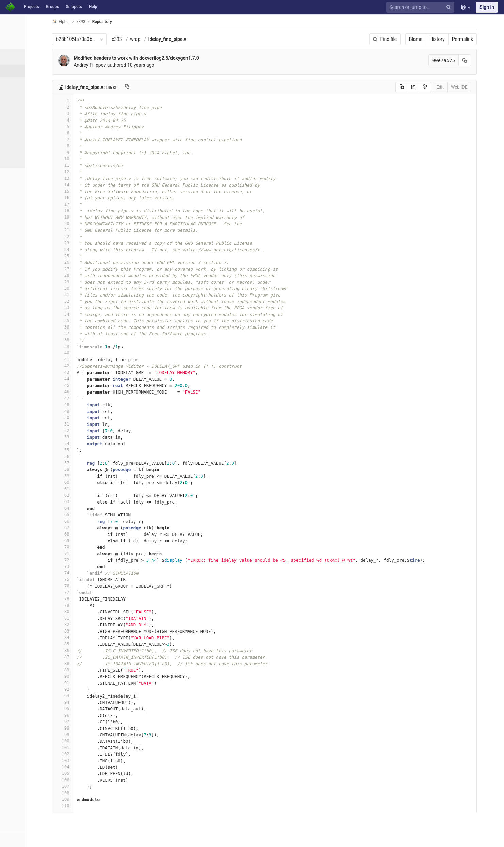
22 (91, 236)
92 (91, 689)
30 (91, 288)
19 (91, 217)
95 (91, 709)
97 (91, 722)
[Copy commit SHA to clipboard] (487, 60)
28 (91, 275)
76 (91, 586)
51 (91, 424)
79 (91, 605)
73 (91, 566)
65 (91, 515)
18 (91, 211)
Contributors (27, 121)
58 (91, 469)
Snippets (74, 7)
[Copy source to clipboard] (424, 87)
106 (91, 780)
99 (91, 734)
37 (91, 333)
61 (91, 489)
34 (91, 314)
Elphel (89, 22)
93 (91, 696)
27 (91, 269)
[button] (37, 839)
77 (91, 592)
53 (91, 437)
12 (91, 172)
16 (91, 198)
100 (91, 741)
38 (91, 340)
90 (91, 676)
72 (91, 560)
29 (91, 282)
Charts (21, 159)
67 (91, 528)
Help (93, 7)
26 (91, 262)
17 (91, 204)
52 (91, 430)
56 (91, 456)
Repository (130, 22)
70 (91, 547)
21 (91, 230)
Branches (23, 96)
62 (91, 495)
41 (91, 359)
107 (91, 786)
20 (91, 223)
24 (91, 249)
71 (91, 553)
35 (91, 321)
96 (91, 715)
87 (91, 657)
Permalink (484, 39)
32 (91, 301)
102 (91, 754)
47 (91, 398)
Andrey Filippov (118, 65)
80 (91, 612)
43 (91, 372)
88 (91, 663)
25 (91, 256)
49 (91, 411)
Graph (20, 134)
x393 (145, 39)
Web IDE (481, 87)
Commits (23, 83)
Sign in (487, 7)
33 (91, 308)
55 (91, 450)
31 (91, 295)
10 (91, 159)
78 (91, 599)
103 (91, 760)
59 (91, 476)
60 (91, 482)
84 (91, 637)
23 (91, 243)
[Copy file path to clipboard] (155, 87)
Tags (19, 109)
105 (91, 773)
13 (91, 178)
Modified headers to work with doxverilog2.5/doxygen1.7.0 (165, 58)
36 (91, 327)
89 (91, 670)
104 (91, 767)
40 (91, 353)
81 (91, 618)
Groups (53, 7)
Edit (462, 87)
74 (91, 573)
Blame (437, 39)
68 (91, 534)
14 (91, 185)
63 (91, 502)
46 (91, 392)
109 (91, 799)
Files (19, 71)
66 (91, 521)
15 (91, 191)
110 (91, 806)
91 (91, 683)
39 (91, 346)
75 (91, 579)
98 (91, 728)
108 (91, 793)
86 (91, 650)
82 (91, 625)
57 (91, 463)
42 (91, 366)
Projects (31, 7)
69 (91, 540)
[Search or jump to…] (421, 7)
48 (91, 405)
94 (91, 702)
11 (91, 165)
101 (91, 747)
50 (91, 418)
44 (91, 379)
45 (91, 385)
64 (91, 508)
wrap (163, 39)
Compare (23, 146)
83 (91, 631)
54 (91, 443)
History (459, 39)
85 (91, 644)
